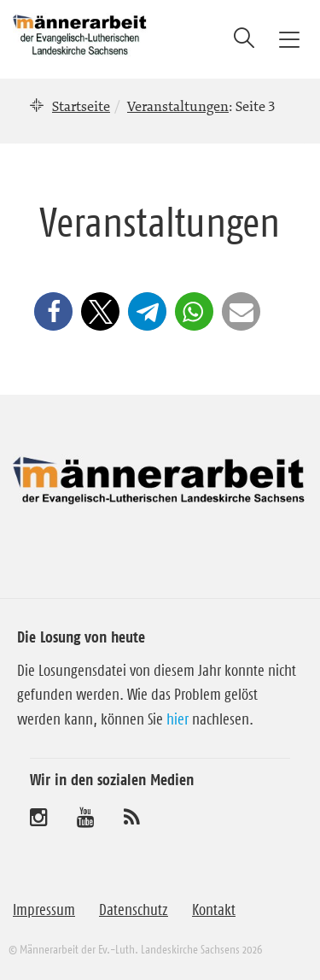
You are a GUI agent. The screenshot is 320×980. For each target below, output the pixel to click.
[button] (53, 311)
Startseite (81, 106)
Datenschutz (134, 910)
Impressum (44, 910)
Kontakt (214, 910)
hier (177, 719)
